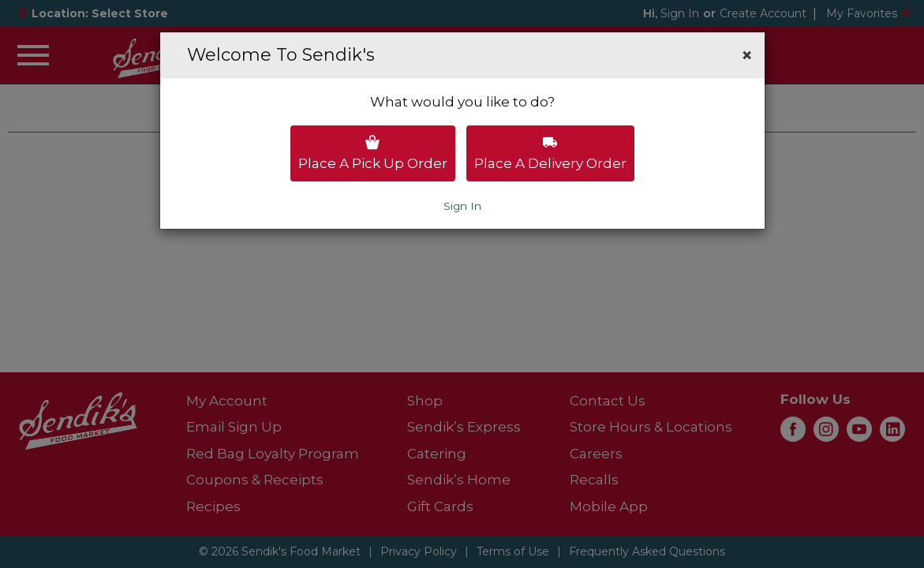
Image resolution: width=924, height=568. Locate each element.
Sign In (462, 206)
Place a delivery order (550, 153)
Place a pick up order (373, 153)
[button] (747, 55)
